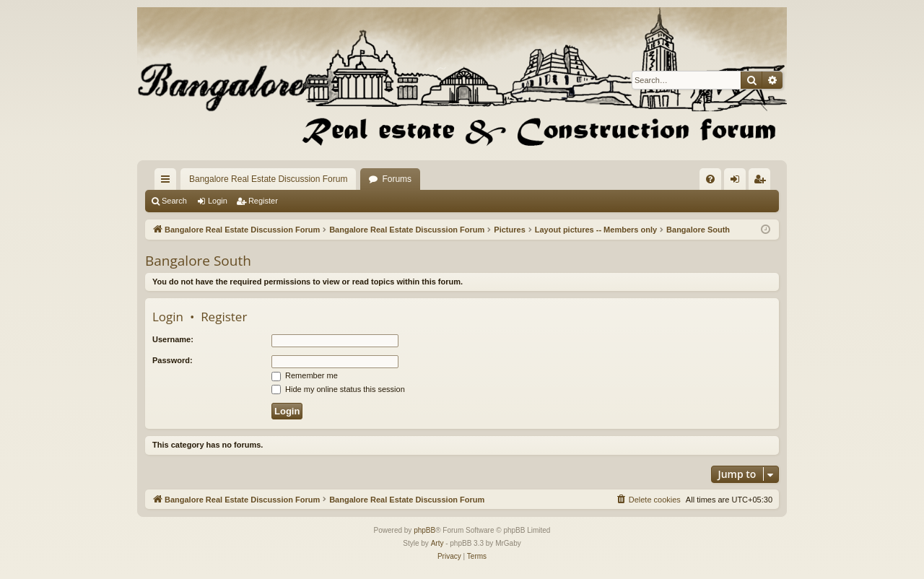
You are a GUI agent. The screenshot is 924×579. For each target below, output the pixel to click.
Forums (397, 179)
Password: (173, 360)
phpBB (424, 530)
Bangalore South (198, 261)
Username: (173, 339)
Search (174, 201)
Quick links (168, 182)
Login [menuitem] (738, 182)
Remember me (305, 375)
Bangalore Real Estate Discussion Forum (268, 179)
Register (263, 201)
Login (218, 201)
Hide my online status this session (338, 389)
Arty (437, 543)
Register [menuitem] (763, 182)
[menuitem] (710, 179)
